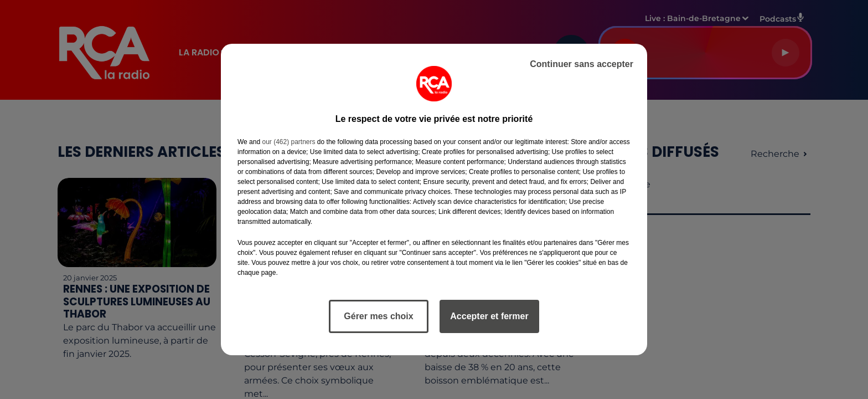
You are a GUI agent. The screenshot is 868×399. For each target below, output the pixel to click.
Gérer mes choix (378, 316)
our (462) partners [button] (288, 142)
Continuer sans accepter (582, 64)
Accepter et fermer (489, 316)
